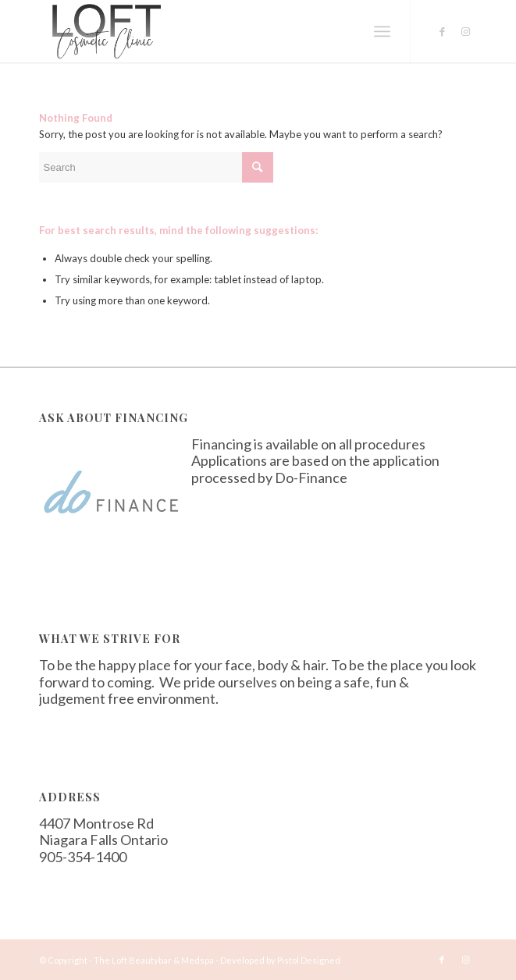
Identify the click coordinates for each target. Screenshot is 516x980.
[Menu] (382, 31)
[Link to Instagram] (465, 32)
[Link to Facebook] (442, 32)
